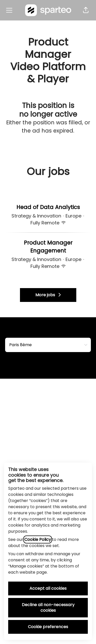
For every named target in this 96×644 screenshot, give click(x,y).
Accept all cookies (48, 588)
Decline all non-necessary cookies (48, 608)
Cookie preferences (48, 627)
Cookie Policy (38, 539)
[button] (86, 10)
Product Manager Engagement (48, 247)
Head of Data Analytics (48, 207)
